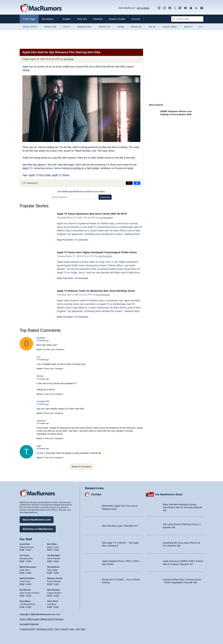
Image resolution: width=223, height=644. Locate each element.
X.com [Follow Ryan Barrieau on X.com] (56, 594)
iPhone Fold (50, 27)
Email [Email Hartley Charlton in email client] (22, 582)
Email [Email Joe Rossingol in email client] (50, 559)
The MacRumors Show (169, 493)
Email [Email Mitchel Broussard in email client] (22, 571)
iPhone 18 (136, 27)
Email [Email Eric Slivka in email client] (50, 548)
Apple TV (27, 168)
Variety (26, 70)
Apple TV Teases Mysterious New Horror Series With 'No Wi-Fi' (100, 214)
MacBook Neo (85, 27)
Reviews (98, 19)
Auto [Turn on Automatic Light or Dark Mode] (72, 629)
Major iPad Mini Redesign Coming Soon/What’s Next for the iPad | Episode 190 (183, 506)
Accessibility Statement (29, 624)
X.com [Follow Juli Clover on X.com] (29, 559)
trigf (39, 446)
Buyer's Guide (117, 19)
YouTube (96, 493)
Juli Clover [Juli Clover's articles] (24, 554)
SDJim (40, 376)
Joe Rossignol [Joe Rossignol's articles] (54, 554)
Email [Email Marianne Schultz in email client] (50, 582)
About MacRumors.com (37, 518)
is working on (77, 168)
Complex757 (43, 401)
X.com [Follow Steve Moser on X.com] (29, 605)
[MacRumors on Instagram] (164, 8)
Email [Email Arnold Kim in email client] (22, 548)
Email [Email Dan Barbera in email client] (22, 594)
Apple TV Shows (61, 175)
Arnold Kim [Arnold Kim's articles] (25, 542)
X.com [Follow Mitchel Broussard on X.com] (29, 571)
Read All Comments (81, 467)
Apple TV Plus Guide (40, 175)
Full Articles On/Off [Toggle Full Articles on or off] (45, 629)
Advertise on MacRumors (38, 527)
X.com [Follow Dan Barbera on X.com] (29, 594)
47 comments (81, 240)
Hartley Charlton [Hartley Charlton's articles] (27, 577)
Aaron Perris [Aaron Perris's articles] (53, 600)
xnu (39, 357)
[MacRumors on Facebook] (170, 8)
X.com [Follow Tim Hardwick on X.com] (56, 571)
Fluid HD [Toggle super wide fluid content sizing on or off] (64, 629)
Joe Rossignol (106, 218)
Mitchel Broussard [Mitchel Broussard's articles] (28, 565)
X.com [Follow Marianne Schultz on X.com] (56, 582)
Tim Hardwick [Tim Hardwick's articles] (53, 565)
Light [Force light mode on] (77, 629)
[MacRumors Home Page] (41, 8)
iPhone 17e (104, 27)
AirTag (121, 27)
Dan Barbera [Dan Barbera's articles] (25, 588)
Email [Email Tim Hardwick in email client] (50, 571)
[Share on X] (129, 183)
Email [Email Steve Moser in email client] (22, 605)
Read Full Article (65, 240)
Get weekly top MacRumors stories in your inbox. (81, 191)
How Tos (82, 19)
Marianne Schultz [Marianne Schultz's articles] (55, 577)
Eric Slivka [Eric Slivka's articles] (52, 542)
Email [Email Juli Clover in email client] (22, 559)
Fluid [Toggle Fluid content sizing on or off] (57, 629)
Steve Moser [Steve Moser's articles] (25, 600)
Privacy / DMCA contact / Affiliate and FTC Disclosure (42, 619)
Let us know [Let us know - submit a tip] (143, 8)
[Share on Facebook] (137, 183)
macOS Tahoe (170, 27)
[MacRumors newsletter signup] (202, 8)
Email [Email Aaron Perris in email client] (50, 605)
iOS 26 (152, 27)
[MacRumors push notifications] (191, 8)
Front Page (29, 19)
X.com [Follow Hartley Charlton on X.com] (29, 582)
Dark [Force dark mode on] (83, 629)
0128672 (41, 338)
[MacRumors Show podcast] (159, 8)
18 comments (81, 282)
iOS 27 (67, 27)
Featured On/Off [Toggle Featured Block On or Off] (27, 629)
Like (53, 349)
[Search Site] (187, 19)
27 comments (30, 183)
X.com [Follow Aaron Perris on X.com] (56, 605)
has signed (39, 165)
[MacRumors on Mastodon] (180, 8)
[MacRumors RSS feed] (196, 8)
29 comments (81, 321)
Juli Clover (68, 59)
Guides (67, 19)
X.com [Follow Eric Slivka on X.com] (56, 548)
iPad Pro (188, 27)
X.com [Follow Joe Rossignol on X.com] (56, 559)
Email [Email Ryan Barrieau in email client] (50, 594)
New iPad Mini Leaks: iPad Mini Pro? (120, 524)
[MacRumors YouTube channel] (185, 8)
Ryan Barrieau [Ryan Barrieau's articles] (54, 588)
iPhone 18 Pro (30, 27)
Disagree (60, 349)
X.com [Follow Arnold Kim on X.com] (29, 548)
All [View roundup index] (201, 27)
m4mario (41, 421)
